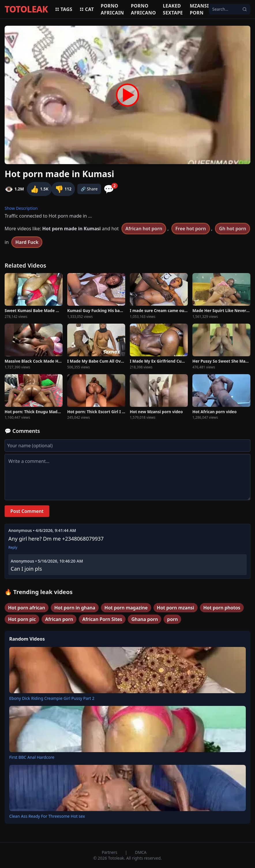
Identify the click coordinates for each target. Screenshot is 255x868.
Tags (64, 9)
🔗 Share (89, 189)
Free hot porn (191, 229)
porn (172, 619)
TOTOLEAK (26, 9)
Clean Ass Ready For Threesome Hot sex (47, 816)
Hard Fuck (27, 242)
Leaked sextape (173, 9)
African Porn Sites (102, 619)
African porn (59, 619)
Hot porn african (27, 608)
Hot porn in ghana (75, 608)
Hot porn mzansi (176, 608)
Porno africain (112, 9)
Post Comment (27, 511)
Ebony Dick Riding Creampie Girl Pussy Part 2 (52, 698)
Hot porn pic (22, 619)
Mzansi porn (199, 9)
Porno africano (144, 9)
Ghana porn (145, 619)
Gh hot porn (232, 229)
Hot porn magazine (126, 608)
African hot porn (144, 229)
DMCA (141, 852)
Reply (13, 548)
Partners (110, 852)
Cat (87, 9)
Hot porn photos (222, 608)
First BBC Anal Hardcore (32, 757)
